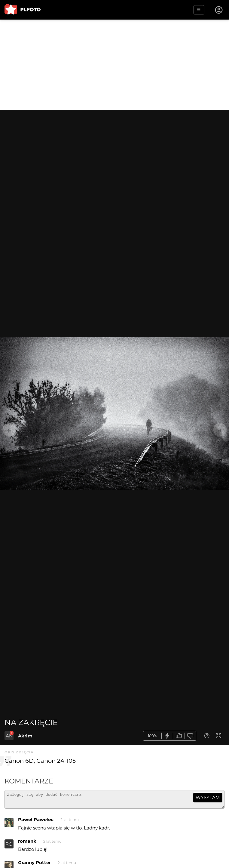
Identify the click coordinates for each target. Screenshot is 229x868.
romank (27, 844)
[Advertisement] (114, 65)
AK (9, 736)
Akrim (25, 736)
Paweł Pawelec (36, 822)
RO (9, 847)
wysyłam (208, 797)
